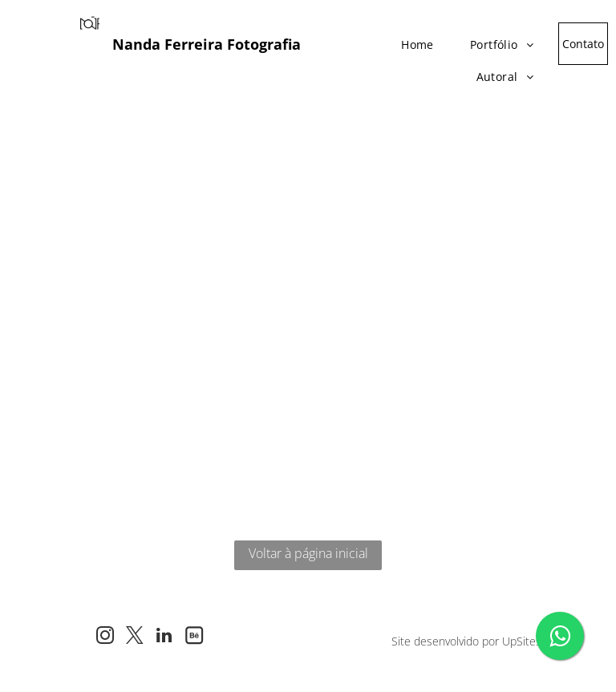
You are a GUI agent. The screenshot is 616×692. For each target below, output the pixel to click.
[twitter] (134, 637)
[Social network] (194, 637)
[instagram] (105, 637)
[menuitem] (411, 40)
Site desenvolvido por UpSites (466, 641)
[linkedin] (164, 637)
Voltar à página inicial (308, 553)
